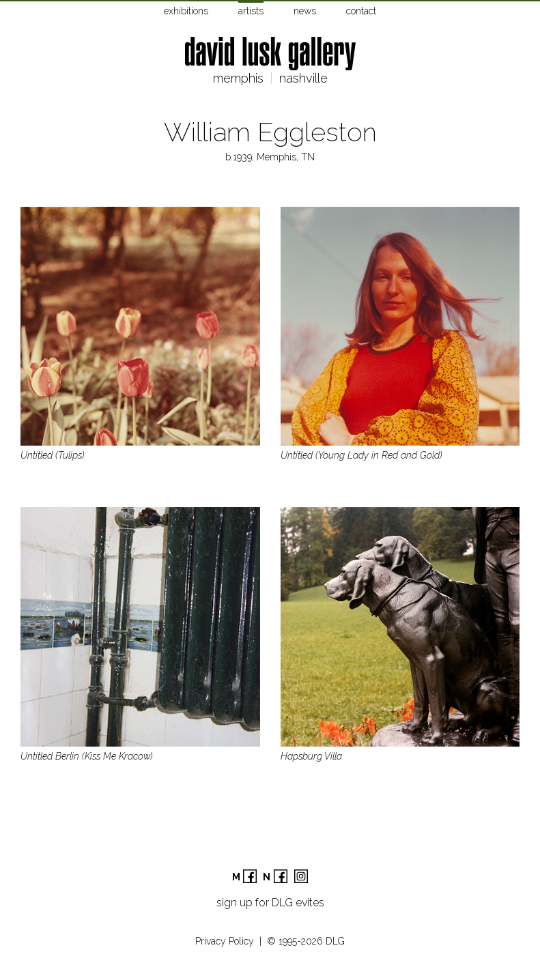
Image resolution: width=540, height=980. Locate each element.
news (305, 11)
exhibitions (186, 11)
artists (251, 11)
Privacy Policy (225, 941)
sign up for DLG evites (270, 903)
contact (361, 11)
